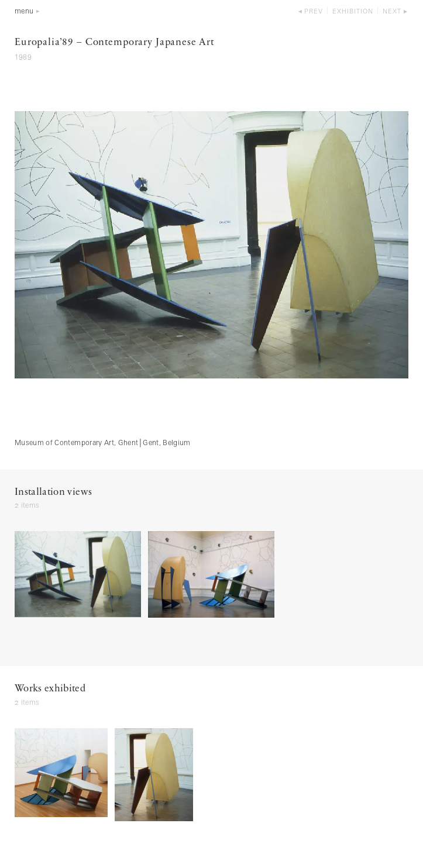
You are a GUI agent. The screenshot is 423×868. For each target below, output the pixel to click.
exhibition (353, 12)
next (392, 12)
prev (314, 12)
